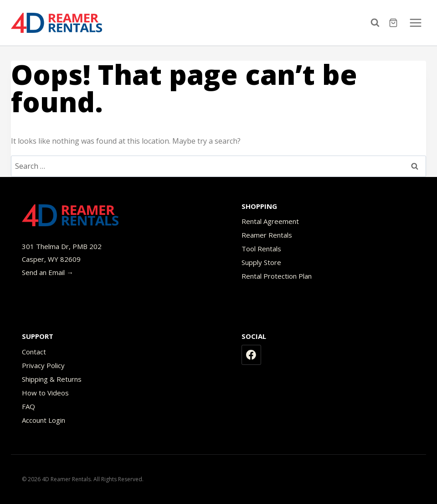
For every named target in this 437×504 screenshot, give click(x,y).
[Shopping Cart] (394, 23)
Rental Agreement (270, 221)
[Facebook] (252, 355)
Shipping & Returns (52, 379)
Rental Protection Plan (277, 276)
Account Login (44, 420)
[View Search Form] (377, 23)
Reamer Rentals (267, 235)
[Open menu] (415, 23)
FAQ (28, 406)
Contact (34, 352)
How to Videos (45, 393)
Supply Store (261, 262)
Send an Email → (48, 272)
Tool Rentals (261, 249)
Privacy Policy (43, 365)
